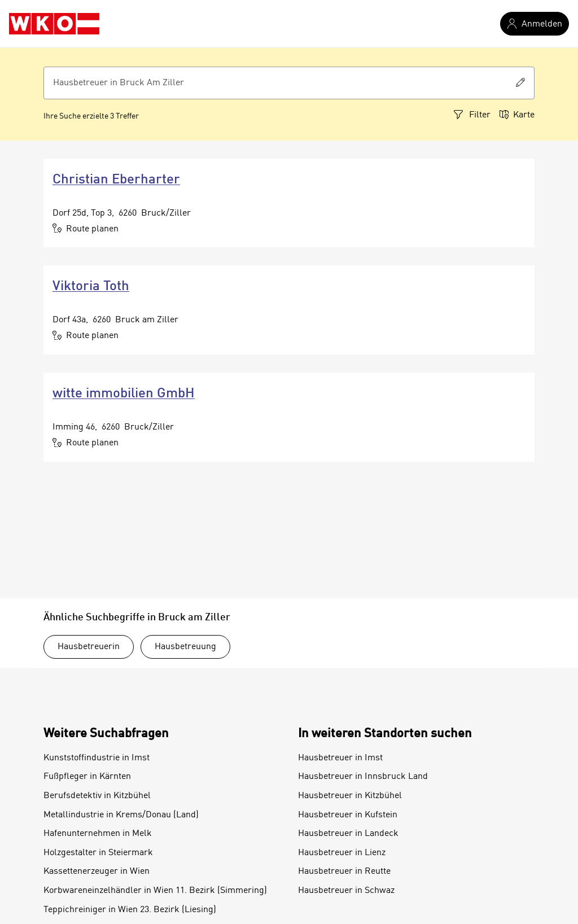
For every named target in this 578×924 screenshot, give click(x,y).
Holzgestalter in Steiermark (98, 853)
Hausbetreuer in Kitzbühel (350, 796)
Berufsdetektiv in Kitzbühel (97, 796)
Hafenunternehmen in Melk (98, 834)
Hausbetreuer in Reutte (344, 872)
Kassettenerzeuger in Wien (97, 872)
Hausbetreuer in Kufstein (348, 815)
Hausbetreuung (185, 647)
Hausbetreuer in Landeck (348, 834)
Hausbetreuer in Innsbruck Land (363, 777)
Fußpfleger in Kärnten (87, 777)
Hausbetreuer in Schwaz (346, 891)
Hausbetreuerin (89, 647)
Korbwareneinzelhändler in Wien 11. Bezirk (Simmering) (155, 891)
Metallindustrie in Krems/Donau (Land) (121, 815)
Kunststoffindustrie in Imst (97, 758)
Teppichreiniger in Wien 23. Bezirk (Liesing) (130, 910)
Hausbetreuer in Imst (340, 758)
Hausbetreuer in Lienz (342, 853)
